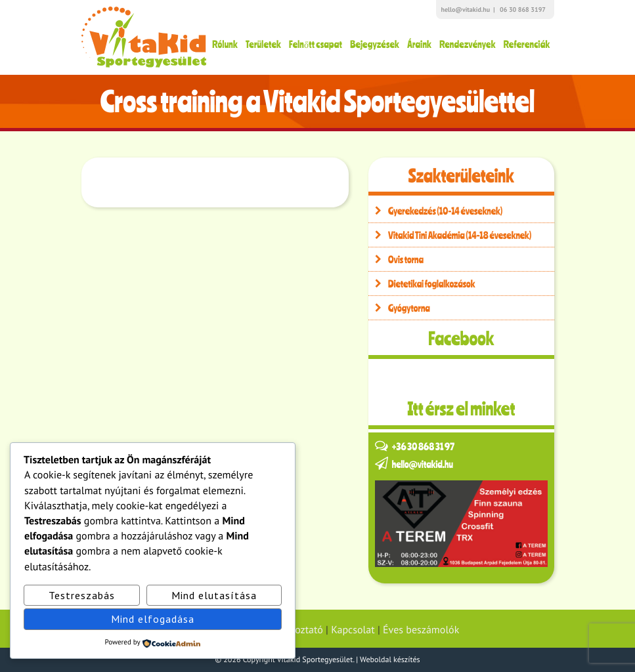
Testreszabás (82, 595)
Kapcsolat (353, 630)
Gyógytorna (399, 308)
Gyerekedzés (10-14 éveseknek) (435, 211)
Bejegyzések (375, 44)
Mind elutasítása (214, 595)
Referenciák (527, 44)
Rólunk (225, 44)
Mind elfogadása (152, 619)
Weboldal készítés (390, 660)
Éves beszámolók (421, 630)
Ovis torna (396, 259)
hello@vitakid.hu (466, 10)
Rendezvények (468, 44)
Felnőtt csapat (316, 44)
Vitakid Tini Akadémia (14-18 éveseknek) (450, 235)
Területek (263, 44)
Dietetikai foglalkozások (422, 283)
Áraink (419, 44)
